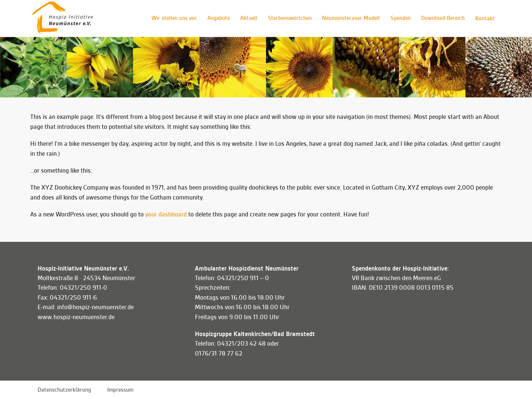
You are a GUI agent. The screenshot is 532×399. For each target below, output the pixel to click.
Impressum (120, 390)
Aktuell (246, 18)
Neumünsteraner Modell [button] (349, 18)
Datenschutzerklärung (64, 390)
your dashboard (166, 214)
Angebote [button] (215, 18)
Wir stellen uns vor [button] (170, 18)
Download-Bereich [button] (442, 18)
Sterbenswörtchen (287, 18)
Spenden (399, 18)
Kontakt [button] (485, 18)
